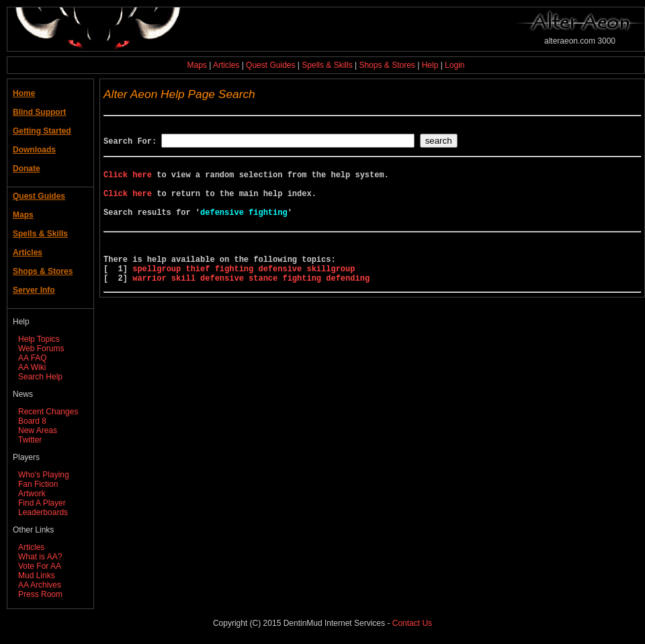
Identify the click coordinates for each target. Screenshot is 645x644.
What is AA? (40, 557)
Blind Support (39, 112)
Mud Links (37, 576)
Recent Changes (48, 412)
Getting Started (42, 131)
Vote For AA (40, 566)
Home (24, 93)
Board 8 (32, 421)
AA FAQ (33, 358)
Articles (226, 65)
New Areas (38, 430)
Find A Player (42, 503)
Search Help (40, 377)
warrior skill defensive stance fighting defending (251, 304)
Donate (27, 169)
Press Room (40, 594)
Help (430, 65)
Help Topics (39, 339)
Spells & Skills (327, 65)
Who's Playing (44, 475)
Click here (128, 180)
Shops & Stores (387, 65)
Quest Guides (270, 65)
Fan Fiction (38, 484)
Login (455, 65)
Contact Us (412, 623)
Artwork (32, 494)
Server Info (34, 290)
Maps (197, 65)
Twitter (30, 440)
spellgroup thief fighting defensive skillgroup (244, 292)
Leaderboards (43, 512)
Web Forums (41, 349)
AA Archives (40, 585)
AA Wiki (32, 367)
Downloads (34, 150)
